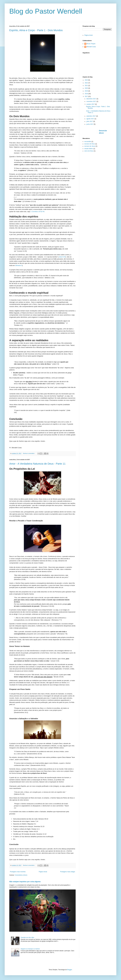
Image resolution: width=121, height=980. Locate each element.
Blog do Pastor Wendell (46, 11)
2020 (87, 88)
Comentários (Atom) (21, 875)
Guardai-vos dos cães (27, 937)
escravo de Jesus (90, 146)
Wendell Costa (91, 47)
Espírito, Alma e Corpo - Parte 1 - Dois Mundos (36, 30)
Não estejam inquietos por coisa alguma (25, 882)
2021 (87, 86)
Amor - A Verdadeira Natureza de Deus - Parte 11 (37, 464)
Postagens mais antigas (68, 872)
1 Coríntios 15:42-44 (37, 212)
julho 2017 (90, 121)
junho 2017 (90, 124)
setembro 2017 (91, 116)
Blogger (70, 970)
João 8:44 (62, 257)
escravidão (88, 142)
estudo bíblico (89, 149)
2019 (87, 91)
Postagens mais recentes (18, 872)
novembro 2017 (92, 101)
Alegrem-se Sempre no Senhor (30, 949)
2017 (87, 96)
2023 (87, 80)
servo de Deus (89, 151)
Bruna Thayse (91, 44)
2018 (87, 94)
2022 (87, 83)
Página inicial (43, 872)
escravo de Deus (90, 144)
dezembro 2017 (92, 99)
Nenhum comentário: (29, 453)
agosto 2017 (90, 119)
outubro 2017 (91, 104)
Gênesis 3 (19, 265)
